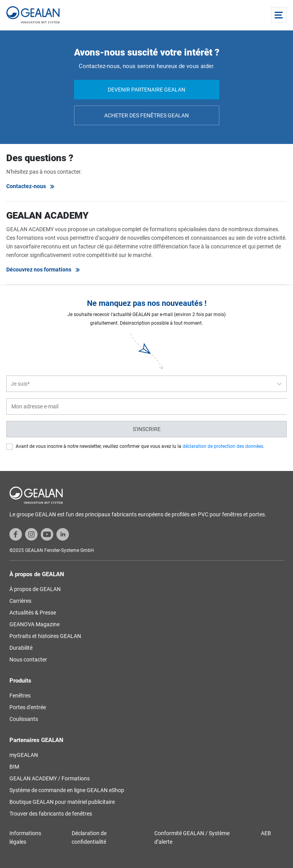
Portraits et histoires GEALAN (45, 636)
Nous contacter (28, 660)
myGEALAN (24, 755)
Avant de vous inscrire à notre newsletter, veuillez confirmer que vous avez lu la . (140, 446)
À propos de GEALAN (35, 589)
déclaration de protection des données (223, 446)
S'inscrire (147, 429)
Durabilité (21, 648)
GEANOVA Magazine (34, 624)
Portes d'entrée (28, 707)
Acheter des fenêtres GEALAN (146, 115)
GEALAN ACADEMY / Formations (50, 778)
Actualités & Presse (33, 613)
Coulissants (24, 719)
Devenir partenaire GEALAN (146, 90)
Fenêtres (20, 695)
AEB (266, 833)
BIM (14, 767)
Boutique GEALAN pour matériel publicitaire (62, 802)
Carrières (20, 601)
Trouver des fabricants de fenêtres (51, 814)
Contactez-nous (31, 186)
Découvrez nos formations (43, 270)
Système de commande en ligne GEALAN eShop (67, 790)
